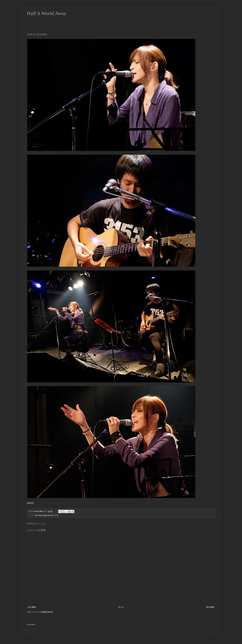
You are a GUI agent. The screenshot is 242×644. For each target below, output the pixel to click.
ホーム (121, 607)
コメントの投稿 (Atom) (42, 612)
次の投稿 (32, 607)
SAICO (30, 503)
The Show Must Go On (44, 515)
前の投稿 (210, 607)
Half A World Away (47, 13)
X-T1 (56, 515)
